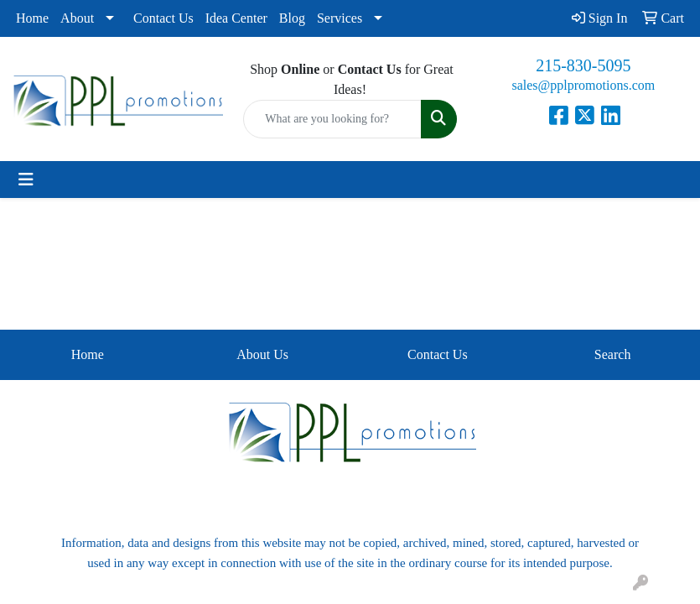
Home (32, 18)
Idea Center (236, 18)
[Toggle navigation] (26, 180)
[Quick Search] (332, 119)
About (77, 18)
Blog (292, 18)
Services (340, 18)
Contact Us (163, 18)
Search (613, 354)
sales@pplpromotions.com (583, 85)
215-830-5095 (583, 65)
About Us (262, 354)
